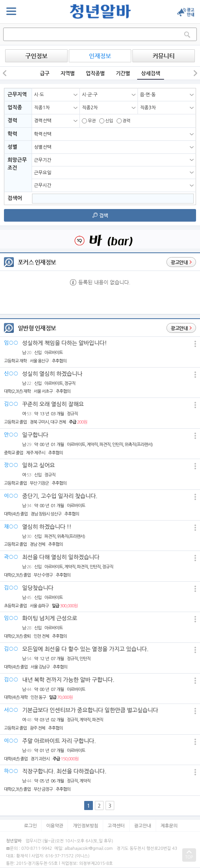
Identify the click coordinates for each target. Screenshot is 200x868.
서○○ (11, 710)
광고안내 (142, 826)
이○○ (11, 496)
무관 (89, 121)
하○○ (11, 771)
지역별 (68, 73)
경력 (124, 121)
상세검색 (151, 73)
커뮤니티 (164, 56)
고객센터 (116, 826)
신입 (106, 121)
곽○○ (11, 557)
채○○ (11, 526)
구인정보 (36, 56)
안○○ (11, 434)
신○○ (11, 373)
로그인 (30, 826)
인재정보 (100, 56)
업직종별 (95, 73)
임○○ (11, 343)
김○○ (11, 404)
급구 (45, 73)
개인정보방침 (86, 826)
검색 (100, 215)
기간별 (123, 73)
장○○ (11, 465)
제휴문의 (169, 826)
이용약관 (55, 826)
